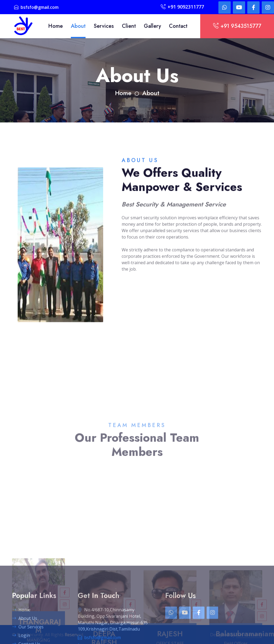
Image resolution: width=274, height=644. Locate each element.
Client (129, 26)
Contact (178, 26)
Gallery (152, 26)
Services (104, 26)
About (78, 26)
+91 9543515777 (237, 26)
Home (55, 26)
